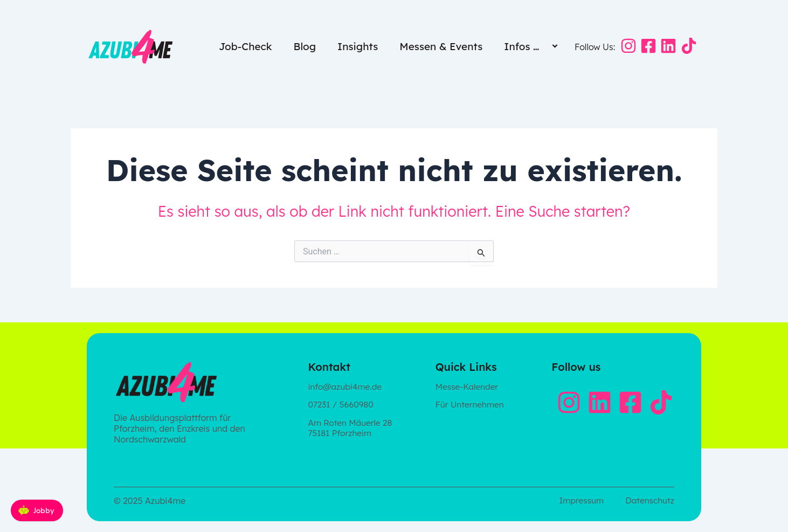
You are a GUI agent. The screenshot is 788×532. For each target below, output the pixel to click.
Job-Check (246, 46)
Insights (358, 46)
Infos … (533, 46)
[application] (543, 47)
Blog (305, 46)
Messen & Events (441, 46)
